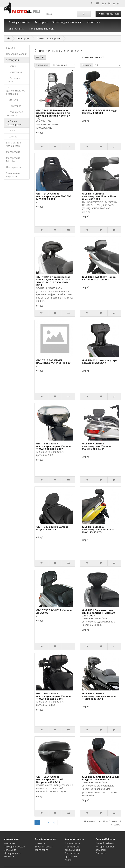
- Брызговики (14, 72)
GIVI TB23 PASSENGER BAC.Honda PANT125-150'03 (53, 362)
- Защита (12, 100)
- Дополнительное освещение (16, 91)
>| (54, 822)
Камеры (10, 48)
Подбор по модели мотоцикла (14, 848)
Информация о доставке (12, 855)
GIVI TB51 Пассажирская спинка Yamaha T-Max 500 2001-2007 (98, 613)
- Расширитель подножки (15, 114)
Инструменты (17, 29)
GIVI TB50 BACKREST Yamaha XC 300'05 (54, 611)
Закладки (101, 850)
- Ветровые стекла (13, 80)
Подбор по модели (19, 22)
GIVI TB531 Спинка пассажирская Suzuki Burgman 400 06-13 (50, 779)
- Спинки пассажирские (14, 123)
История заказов (105, 847)
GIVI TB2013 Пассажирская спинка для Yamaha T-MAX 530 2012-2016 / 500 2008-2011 (53, 281)
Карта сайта (41, 850)
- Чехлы (11, 131)
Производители (74, 843)
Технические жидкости (42, 29)
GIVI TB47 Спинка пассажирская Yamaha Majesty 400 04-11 (96, 446)
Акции (68, 860)
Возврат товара (44, 847)
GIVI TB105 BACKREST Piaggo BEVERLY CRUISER (100, 112)
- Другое (12, 137)
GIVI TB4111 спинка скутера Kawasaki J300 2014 (100, 362)
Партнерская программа (72, 855)
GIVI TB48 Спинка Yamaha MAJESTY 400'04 (52, 528)
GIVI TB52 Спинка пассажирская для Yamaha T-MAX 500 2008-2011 (53, 696)
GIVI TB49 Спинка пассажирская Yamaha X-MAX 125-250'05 (98, 529)
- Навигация (14, 106)
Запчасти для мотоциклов (67, 22)
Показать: (87, 65)
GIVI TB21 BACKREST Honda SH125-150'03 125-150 (99, 278)
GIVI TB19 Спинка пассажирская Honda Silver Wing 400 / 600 (99, 196)
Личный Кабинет (105, 843)
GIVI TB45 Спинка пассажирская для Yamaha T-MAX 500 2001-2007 (53, 446)
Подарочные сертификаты (72, 848)
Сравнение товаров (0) (93, 57)
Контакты (9, 843)
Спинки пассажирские (49, 38)
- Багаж (11, 66)
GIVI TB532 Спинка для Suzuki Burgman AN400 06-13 (101, 778)
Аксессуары (41, 22)
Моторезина (93, 22)
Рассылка (101, 853)
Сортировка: (42, 65)
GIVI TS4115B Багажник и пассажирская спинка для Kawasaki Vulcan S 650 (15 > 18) (53, 114)
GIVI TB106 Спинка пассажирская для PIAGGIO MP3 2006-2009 (54, 196)
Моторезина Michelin (13, 160)
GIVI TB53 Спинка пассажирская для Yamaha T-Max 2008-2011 (99, 696)
